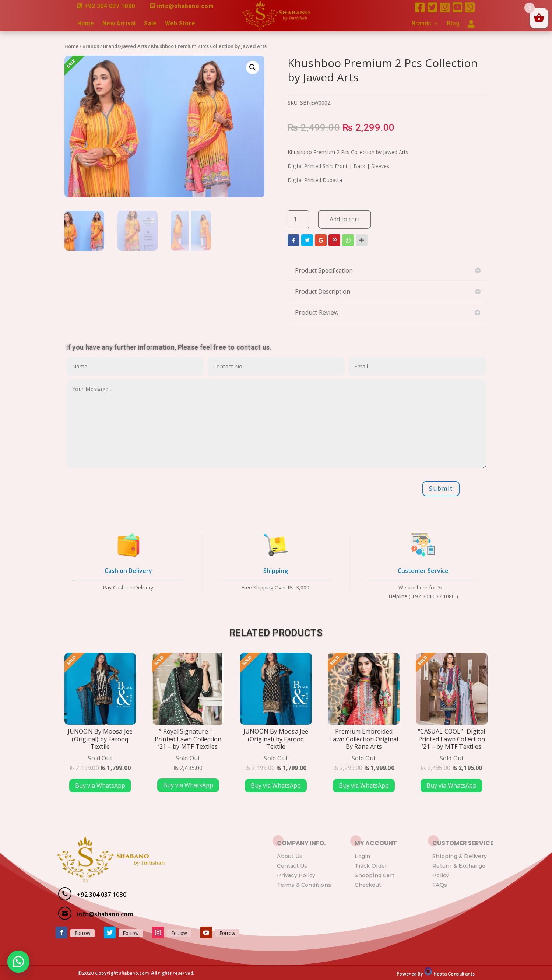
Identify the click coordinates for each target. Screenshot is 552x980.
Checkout (368, 885)
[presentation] (122, 489)
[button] (18, 962)
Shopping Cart (375, 875)
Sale (150, 24)
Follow (82, 933)
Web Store (180, 24)
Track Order (371, 866)
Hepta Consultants (453, 974)
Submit (441, 489)
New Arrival (119, 24)
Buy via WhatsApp (100, 785)
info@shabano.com (185, 6)
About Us (290, 856)
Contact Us (292, 866)
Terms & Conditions (304, 885)
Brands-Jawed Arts (125, 46)
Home (86, 24)
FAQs (440, 885)
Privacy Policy (296, 875)
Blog (453, 24)
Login (362, 856)
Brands (421, 24)
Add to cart (344, 219)
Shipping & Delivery (460, 856)
